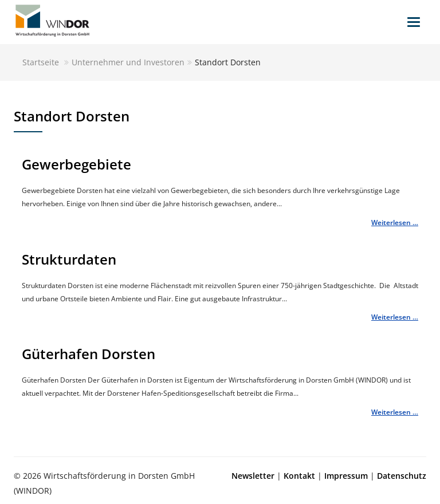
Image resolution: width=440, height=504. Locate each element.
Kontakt (299, 476)
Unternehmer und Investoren (128, 62)
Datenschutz (402, 476)
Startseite (41, 62)
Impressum (346, 476)
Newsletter (253, 476)
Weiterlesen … (395, 222)
